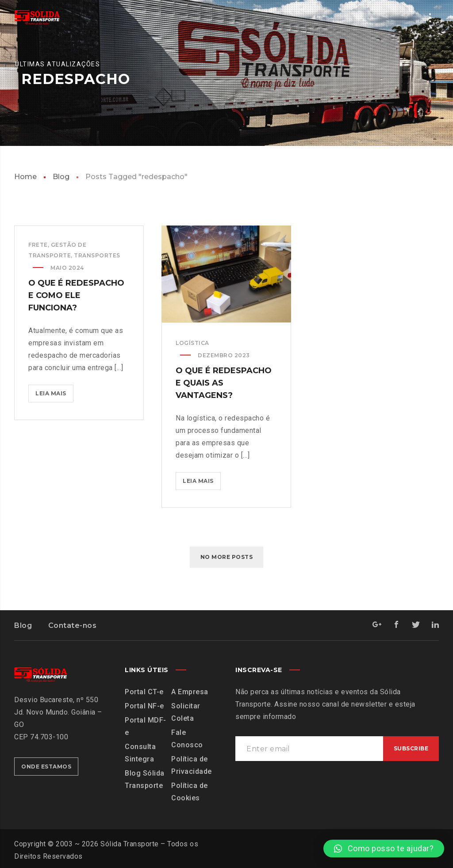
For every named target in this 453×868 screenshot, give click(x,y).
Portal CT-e (144, 692)
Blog (61, 177)
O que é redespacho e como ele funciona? (76, 295)
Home (25, 177)
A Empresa (190, 692)
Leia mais (54, 391)
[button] (384, 849)
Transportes (97, 255)
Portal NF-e (144, 706)
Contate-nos (73, 625)
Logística (192, 343)
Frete (38, 245)
